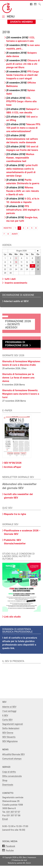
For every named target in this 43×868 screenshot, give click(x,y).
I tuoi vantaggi (9, 711)
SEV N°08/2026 (13, 463)
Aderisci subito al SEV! (16, 301)
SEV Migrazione (10, 741)
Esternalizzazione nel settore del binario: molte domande (22, 139)
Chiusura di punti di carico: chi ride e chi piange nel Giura (23, 64)
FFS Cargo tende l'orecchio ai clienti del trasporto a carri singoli (23, 75)
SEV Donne (8, 733)
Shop (5, 781)
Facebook (10, 846)
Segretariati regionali (13, 724)
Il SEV (5, 716)
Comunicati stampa (12, 759)
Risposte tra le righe (15, 514)
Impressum (32, 858)
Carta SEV (7, 720)
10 (16, 262)
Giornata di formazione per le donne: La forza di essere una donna (18, 378)
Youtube (10, 851)
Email (5, 819)
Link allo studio (12, 617)
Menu (10, 17)
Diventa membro (21, 22)
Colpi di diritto (9, 772)
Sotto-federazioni (11, 728)
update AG (21, 863)
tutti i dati (10, 279)
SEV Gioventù (9, 737)
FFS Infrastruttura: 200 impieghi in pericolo (23, 210)
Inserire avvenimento (16, 283)
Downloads (8, 785)
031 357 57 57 (13, 812)
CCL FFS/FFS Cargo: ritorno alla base (21, 102)
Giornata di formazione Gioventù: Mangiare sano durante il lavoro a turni (21, 394)
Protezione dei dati (20, 860)
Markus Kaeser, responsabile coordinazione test (20, 158)
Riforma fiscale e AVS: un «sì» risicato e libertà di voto (23, 191)
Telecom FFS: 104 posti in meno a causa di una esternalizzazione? (23, 128)
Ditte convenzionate (12, 776)
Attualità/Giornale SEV (13, 754)
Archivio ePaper (13, 467)
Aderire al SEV (9, 707)
